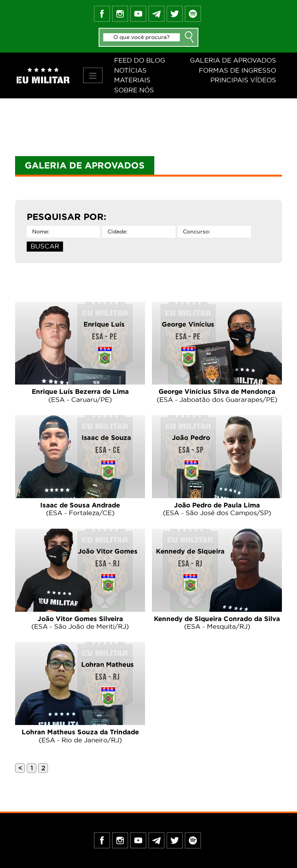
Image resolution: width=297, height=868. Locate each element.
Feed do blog (140, 60)
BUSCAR (45, 246)
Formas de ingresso (237, 70)
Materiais (132, 80)
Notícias (130, 70)
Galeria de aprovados (233, 60)
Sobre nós (134, 90)
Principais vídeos (243, 80)
